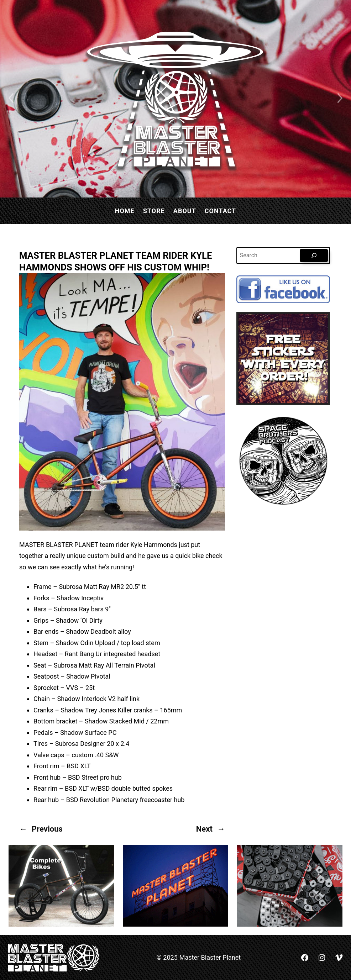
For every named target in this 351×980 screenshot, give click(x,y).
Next (204, 829)
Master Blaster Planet (210, 957)
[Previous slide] (11, 99)
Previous (47, 829)
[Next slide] (340, 99)
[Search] (314, 255)
